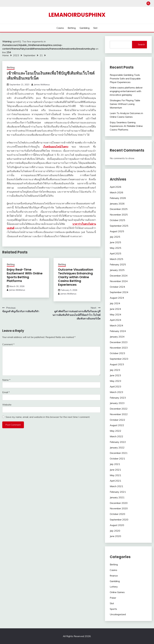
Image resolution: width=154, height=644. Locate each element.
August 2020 (117, 525)
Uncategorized (118, 614)
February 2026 (118, 198)
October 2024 (117, 287)
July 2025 (115, 237)
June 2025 (115, 242)
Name (6, 380)
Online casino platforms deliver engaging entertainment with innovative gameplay (126, 91)
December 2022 (119, 409)
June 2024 (115, 309)
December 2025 (119, 209)
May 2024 (115, 314)
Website (7, 405)
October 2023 (117, 353)
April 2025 (115, 253)
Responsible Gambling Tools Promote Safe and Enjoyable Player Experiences (125, 79)
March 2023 (116, 392)
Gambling (85, 28)
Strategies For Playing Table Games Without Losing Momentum (125, 104)
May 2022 (115, 431)
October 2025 (117, 220)
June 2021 (115, 470)
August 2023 (117, 364)
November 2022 (119, 414)
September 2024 (119, 292)
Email (6, 392)
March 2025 (116, 259)
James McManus (42, 85)
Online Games (117, 592)
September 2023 (119, 359)
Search (141, 44)
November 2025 (119, 215)
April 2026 (115, 187)
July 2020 (115, 531)
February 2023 (118, 398)
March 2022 (116, 436)
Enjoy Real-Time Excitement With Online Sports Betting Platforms (25, 275)
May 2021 (115, 475)
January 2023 (117, 403)
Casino (60, 28)
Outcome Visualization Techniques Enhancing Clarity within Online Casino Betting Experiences (76, 277)
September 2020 (119, 520)
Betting (72, 28)
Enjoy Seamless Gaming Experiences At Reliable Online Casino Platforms (126, 126)
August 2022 (117, 425)
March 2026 (116, 192)
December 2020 (119, 503)
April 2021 (115, 481)
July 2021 (115, 464)
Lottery (114, 587)
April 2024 (115, 320)
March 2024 (116, 325)
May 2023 (115, 381)
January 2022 (117, 448)
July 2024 (115, 303)
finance (114, 576)
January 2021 (117, 497)
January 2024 (117, 337)
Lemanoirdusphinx (77, 15)
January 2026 (117, 204)
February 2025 (118, 264)
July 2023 (115, 370)
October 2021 (117, 459)
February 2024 (118, 331)
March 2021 (116, 486)
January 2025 (117, 270)
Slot (95, 28)
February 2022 (118, 442)
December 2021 (119, 453)
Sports (113, 609)
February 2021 (118, 492)
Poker (113, 598)
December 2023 (119, 342)
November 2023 (119, 348)
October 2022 (117, 420)
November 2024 (119, 281)
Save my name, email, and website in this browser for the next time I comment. (48, 417)
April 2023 (115, 386)
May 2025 (115, 248)
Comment (8, 344)
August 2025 (117, 231)
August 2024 (117, 298)
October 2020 (117, 514)
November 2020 (119, 508)
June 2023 (115, 375)
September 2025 (119, 226)
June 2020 (115, 536)
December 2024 (119, 276)
